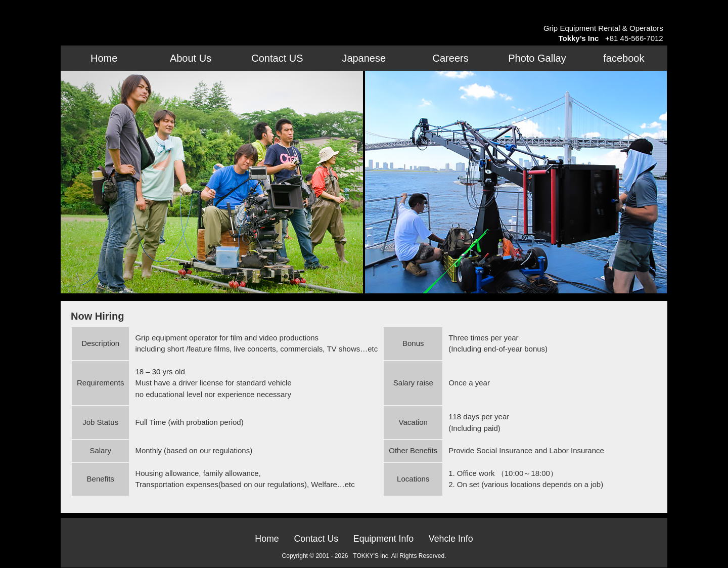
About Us (191, 58)
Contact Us (315, 539)
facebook (624, 58)
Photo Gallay (537, 58)
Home (104, 58)
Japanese (364, 58)
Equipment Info (383, 539)
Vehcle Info (452, 539)
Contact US (277, 58)
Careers (451, 58)
